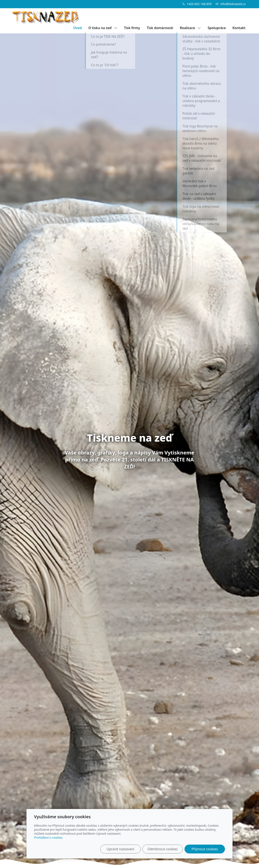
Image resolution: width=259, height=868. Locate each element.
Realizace (191, 28)
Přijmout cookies (205, 849)
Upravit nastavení (120, 849)
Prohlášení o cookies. (49, 838)
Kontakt (239, 28)
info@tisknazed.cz (233, 4)
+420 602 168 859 (199, 4)
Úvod (78, 28)
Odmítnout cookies (163, 849)
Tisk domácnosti (160, 28)
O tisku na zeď (103, 28)
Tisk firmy (132, 28)
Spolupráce (217, 28)
